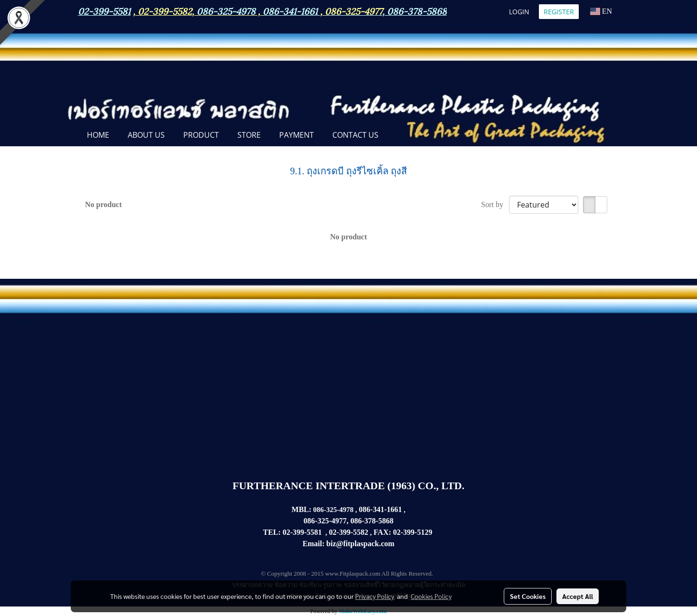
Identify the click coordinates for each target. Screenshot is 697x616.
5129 (424, 532)
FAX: (382, 532)
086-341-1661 (381, 509)
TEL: (272, 532)
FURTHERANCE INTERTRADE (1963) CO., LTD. (348, 486)
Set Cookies (528, 596)
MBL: (301, 509)
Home (98, 135)
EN (601, 11)
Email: (313, 544)
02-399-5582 (165, 10)
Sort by (495, 204)
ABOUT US (146, 135)
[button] (396, 136)
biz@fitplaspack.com (360, 544)
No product (104, 204)
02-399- (405, 532)
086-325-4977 (353, 10)
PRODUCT (201, 135)
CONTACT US (355, 135)
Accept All (578, 596)
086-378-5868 (417, 10)
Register (559, 12)
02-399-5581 (302, 532)
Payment (297, 135)
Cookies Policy (431, 596)
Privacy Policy (375, 596)
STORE (249, 135)
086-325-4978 (226, 10)
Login (519, 12)
